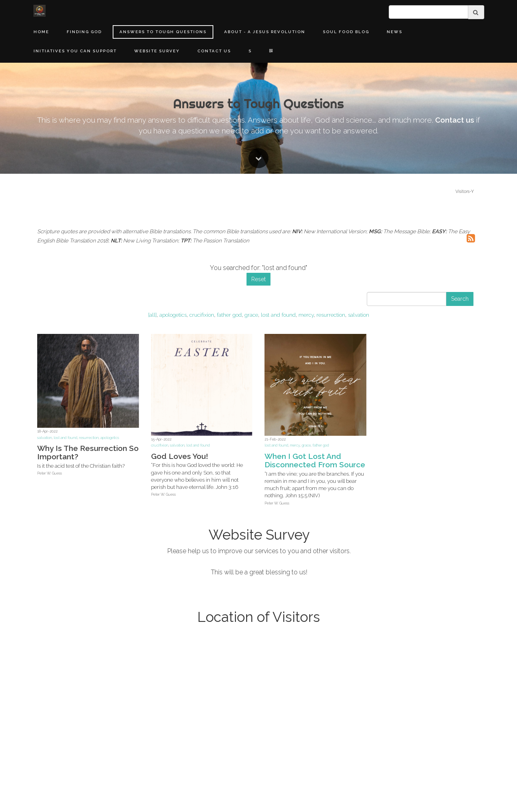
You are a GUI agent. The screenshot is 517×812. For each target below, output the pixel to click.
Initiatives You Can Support (75, 51)
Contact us (455, 470)
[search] (429, 12)
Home (41, 32)
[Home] (40, 11)
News (395, 32)
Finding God (84, 32)
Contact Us (214, 51)
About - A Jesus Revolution (265, 32)
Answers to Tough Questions (163, 32)
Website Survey (157, 51)
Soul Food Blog (346, 32)
